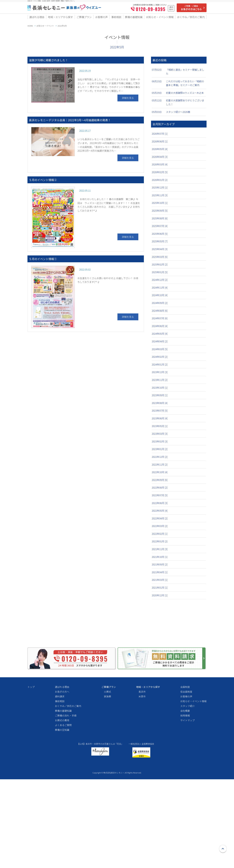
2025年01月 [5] (160, 274)
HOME (30, 28)
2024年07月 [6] (160, 320)
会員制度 (185, 771)
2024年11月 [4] (160, 289)
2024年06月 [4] (160, 328)
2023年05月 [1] (160, 428)
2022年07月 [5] (160, 497)
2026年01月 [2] (160, 182)
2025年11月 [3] (160, 197)
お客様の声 (101, 18)
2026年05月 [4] (160, 151)
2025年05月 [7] (160, 243)
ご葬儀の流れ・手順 (66, 799)
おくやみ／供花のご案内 (191, 18)
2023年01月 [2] (160, 451)
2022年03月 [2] (160, 528)
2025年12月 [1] (160, 189)
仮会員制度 (186, 776)
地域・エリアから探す (60, 18)
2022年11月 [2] (160, 466)
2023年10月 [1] (160, 389)
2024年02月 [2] (160, 359)
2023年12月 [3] (160, 374)
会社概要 (185, 795)
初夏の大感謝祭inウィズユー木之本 (185, 95)
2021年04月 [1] (160, 574)
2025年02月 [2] (160, 266)
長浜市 (142, 776)
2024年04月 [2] (160, 343)
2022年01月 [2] (160, 543)
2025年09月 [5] (160, 212)
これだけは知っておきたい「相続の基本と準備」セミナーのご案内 (185, 85)
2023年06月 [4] (160, 420)
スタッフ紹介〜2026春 (178, 114)
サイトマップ (187, 804)
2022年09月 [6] (160, 482)
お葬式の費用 (62, 804)
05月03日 (157, 114)
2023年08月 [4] (160, 405)
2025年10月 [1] (160, 205)
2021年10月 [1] (160, 559)
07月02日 (157, 72)
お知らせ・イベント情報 (159, 18)
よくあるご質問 (63, 809)
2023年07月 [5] (160, 412)
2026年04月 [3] (160, 159)
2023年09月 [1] (160, 397)
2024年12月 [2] (160, 282)
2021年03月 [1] (160, 582)
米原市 (142, 780)
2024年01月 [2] (160, 366)
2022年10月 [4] (160, 474)
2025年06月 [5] (160, 236)
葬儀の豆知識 (62, 814)
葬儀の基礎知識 (133, 18)
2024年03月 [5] (160, 351)
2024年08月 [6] (160, 313)
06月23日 (157, 83)
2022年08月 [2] (160, 489)
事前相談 (116, 18)
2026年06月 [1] (160, 143)
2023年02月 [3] (160, 443)
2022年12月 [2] (160, 459)
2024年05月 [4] (160, 336)
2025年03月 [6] (160, 259)
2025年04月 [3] (160, 251)
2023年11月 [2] (160, 382)
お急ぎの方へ (62, 776)
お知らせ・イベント (46, 28)
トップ (31, 771)
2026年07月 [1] (160, 136)
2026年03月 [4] (160, 166)
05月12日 (157, 102)
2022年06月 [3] (160, 505)
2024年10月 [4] (160, 297)
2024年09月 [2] (160, 305)
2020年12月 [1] (160, 597)
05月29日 (157, 95)
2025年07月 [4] (160, 228)
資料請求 (60, 780)
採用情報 (185, 799)
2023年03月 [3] (160, 436)
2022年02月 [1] (160, 536)
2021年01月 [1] (160, 589)
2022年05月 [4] (160, 513)
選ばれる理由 (37, 18)
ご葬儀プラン (84, 18)
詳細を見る (128, 100)
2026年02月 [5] (160, 174)
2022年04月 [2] (160, 520)
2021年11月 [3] (160, 551)
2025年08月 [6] (160, 220)
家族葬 (107, 780)
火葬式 (107, 776)
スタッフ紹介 (187, 790)
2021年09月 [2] (160, 566)
